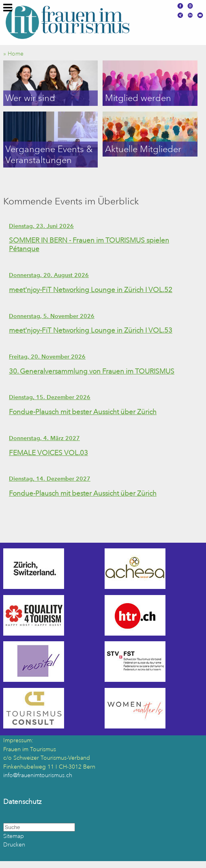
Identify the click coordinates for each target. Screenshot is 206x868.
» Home (16, 54)
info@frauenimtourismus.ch (38, 775)
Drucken (14, 845)
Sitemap (14, 836)
